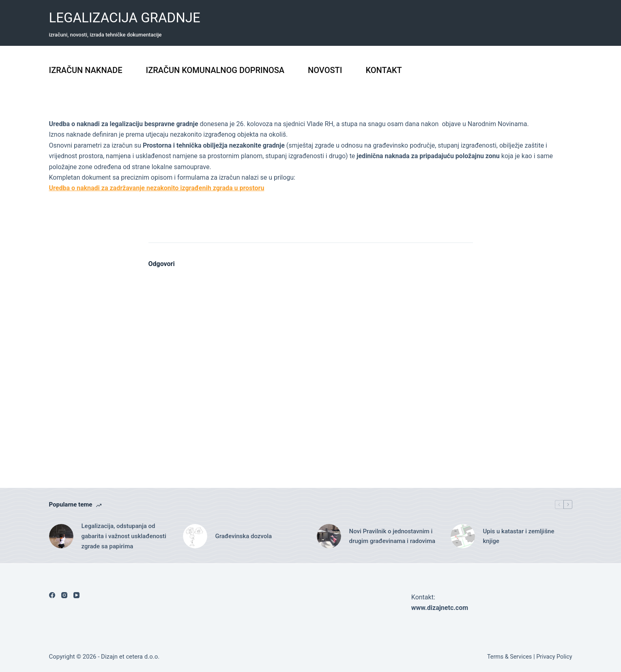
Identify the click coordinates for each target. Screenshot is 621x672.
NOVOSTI (325, 70)
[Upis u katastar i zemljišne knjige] (463, 536)
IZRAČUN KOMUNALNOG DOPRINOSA (215, 70)
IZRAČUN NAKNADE (86, 70)
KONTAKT (384, 70)
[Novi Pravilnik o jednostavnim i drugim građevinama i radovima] (329, 536)
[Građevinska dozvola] (195, 536)
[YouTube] (76, 595)
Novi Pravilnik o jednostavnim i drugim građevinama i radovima (392, 536)
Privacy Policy (554, 657)
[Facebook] (52, 595)
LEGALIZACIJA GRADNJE (125, 18)
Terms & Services (507, 657)
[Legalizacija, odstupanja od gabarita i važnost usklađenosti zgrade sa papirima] (61, 536)
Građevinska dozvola (244, 536)
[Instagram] (64, 595)
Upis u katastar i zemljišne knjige (519, 536)
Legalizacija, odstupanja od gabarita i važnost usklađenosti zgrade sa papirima (124, 536)
